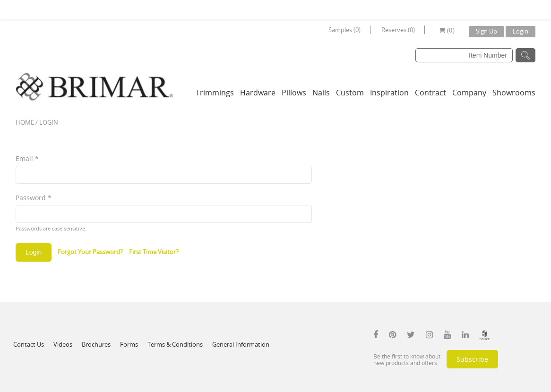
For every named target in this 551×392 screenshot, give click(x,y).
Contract (430, 93)
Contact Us (29, 344)
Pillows (294, 93)
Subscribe (472, 359)
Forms (129, 344)
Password (34, 198)
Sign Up (486, 31)
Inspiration (389, 93)
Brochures (96, 344)
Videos (63, 344)
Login (521, 31)
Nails (321, 93)
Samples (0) (344, 30)
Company (469, 93)
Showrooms (514, 93)
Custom (350, 93)
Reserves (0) (398, 30)
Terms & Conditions (175, 344)
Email (27, 158)
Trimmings (215, 93)
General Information (241, 344)
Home (25, 122)
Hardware (258, 93)
